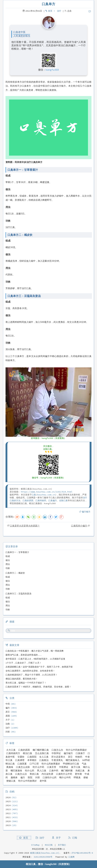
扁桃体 (14, 777)
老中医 (43, 781)
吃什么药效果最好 (51, 764)
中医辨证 (64, 767)
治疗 (59, 11)
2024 (8, 805)
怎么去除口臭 (42, 753)
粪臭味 (10, 767)
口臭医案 (22, 764)
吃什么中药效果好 (27, 781)
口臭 (34, 495)
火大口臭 (11, 750)
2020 (8, 821)
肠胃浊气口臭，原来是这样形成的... (24, 655)
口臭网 (71, 857)
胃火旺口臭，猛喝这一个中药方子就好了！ (26, 683)
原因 (8, 716)
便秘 (86, 777)
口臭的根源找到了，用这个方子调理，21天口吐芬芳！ (32, 675)
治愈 (8, 724)
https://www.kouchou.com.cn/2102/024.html (47, 492)
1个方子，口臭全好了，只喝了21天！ (24, 663)
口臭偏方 (53, 500)
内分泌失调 (47, 774)
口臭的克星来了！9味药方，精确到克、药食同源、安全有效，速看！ (38, 687)
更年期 (78, 774)
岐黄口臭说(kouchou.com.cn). (45, 853)
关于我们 (62, 845)
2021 (8, 817)
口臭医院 (32, 757)
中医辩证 (56, 753)
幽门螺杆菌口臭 (41, 750)
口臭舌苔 (52, 767)
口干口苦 (34, 764)
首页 (50, 11)
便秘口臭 (11, 781)
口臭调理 (20, 760)
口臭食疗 (80, 753)
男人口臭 (42, 771)
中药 (8, 704)
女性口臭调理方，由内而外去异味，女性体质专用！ (30, 671)
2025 (8, 801)
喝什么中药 (65, 777)
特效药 (79, 757)
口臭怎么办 (57, 750)
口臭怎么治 (21, 774)
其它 (8, 712)
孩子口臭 (76, 767)
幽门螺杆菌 (67, 771)
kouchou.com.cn (46, 495)
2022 (8, 813)
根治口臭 (27, 753)
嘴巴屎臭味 (16, 771)
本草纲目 (32, 760)
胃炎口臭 (34, 774)
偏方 (8, 708)
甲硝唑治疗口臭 (71, 764)
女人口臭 (44, 757)
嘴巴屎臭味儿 (73, 760)
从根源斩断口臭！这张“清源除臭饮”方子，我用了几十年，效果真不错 (39, 667)
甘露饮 (21, 757)
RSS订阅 (49, 845)
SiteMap (35, 845)
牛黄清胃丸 (57, 760)
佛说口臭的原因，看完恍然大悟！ (22, 679)
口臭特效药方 (13, 753)
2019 (8, 825)
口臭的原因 (28, 500)
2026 (8, 797)
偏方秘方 (86, 512)
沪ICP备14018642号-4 (82, 853)
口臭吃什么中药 (64, 774)
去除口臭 (63, 500)
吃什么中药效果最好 (76, 750)
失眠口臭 (80, 771)
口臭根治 (44, 760)
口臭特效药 (41, 500)
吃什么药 (30, 771)
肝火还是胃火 (58, 757)
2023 (8, 809)
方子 (8, 720)
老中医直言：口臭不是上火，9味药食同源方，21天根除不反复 (35, 659)
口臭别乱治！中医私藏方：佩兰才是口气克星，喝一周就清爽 (35, 651)
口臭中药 (54, 771)
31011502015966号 (42, 857)
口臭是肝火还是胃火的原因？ (25, 526)
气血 (84, 764)
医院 (30, 777)
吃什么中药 (38, 767)
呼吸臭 (77, 777)
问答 (8, 732)
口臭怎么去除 (23, 767)
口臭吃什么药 (50, 777)
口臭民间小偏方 (79, 526)
